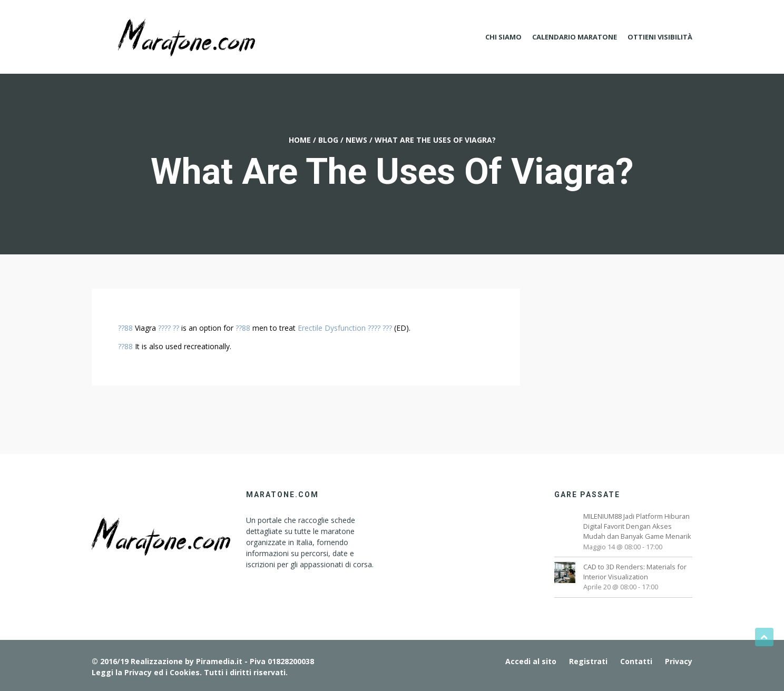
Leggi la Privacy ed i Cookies (146, 672)
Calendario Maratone (575, 37)
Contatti (636, 661)
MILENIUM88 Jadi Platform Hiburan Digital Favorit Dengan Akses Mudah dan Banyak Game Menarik (637, 526)
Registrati (588, 661)
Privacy (679, 661)
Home (300, 140)
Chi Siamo (503, 37)
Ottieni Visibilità (660, 37)
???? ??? (380, 328)
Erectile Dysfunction (332, 328)
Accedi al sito (531, 661)
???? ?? (169, 328)
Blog (328, 140)
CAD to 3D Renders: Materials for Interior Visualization (635, 572)
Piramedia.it (219, 661)
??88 (125, 328)
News (356, 140)
